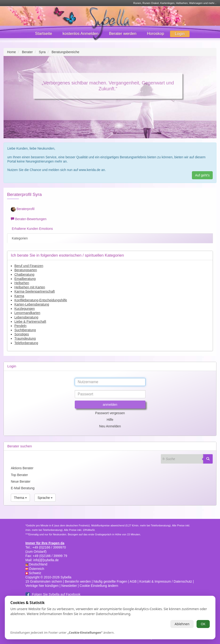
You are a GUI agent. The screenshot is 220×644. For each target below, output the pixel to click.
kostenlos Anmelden (80, 34)
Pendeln (20, 326)
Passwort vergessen (110, 413)
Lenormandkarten (27, 313)
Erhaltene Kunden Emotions (32, 229)
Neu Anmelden (110, 426)
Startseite (44, 34)
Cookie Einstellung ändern (99, 586)
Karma (19, 296)
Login (180, 34)
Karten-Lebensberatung (32, 304)
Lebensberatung (26, 317)
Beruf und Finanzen (29, 266)
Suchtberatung (25, 330)
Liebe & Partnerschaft (30, 322)
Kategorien (19, 238)
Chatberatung (24, 274)
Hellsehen (22, 283)
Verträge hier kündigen (42, 586)
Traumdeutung (25, 338)
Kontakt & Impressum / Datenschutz (166, 581)
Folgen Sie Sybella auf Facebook (56, 594)
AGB (133, 581)
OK (203, 624)
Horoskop (156, 34)
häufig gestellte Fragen (110, 581)
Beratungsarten (26, 270)
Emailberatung (25, 279)
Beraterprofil (23, 209)
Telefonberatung (26, 343)
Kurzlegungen (25, 309)
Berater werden (123, 34)
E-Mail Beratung (23, 488)
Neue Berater (21, 481)
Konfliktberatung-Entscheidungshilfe (41, 300)
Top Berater (19, 475)
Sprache (45, 498)
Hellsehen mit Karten (30, 287)
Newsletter (69, 586)
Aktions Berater (22, 468)
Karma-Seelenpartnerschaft (35, 291)
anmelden (110, 405)
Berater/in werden (78, 581)
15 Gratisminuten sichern (44, 581)
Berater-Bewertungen (29, 219)
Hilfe (110, 420)
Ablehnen (182, 624)
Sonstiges (22, 334)
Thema (20, 498)
